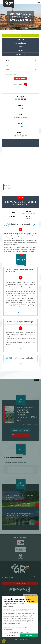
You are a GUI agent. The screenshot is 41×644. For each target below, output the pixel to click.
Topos (20, 47)
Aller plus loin (21, 54)
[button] (4, 641)
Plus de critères (19, 84)
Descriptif (20, 39)
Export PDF (7, 189)
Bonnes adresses (20, 43)
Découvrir (15, 435)
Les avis (20, 51)
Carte (20, 36)
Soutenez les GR (20, 584)
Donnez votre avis (15, 470)
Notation (21, 133)
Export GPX (7, 185)
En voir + (20, 312)
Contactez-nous (21, 639)
